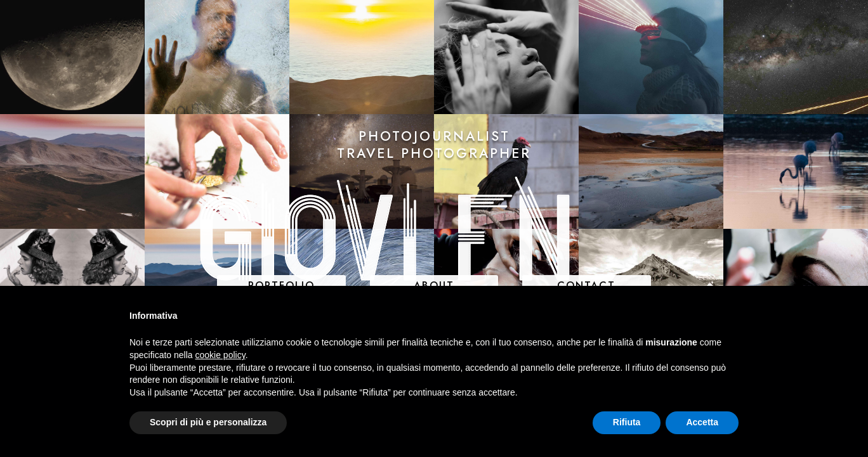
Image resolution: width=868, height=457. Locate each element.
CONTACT (586, 286)
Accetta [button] (702, 423)
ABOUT (434, 286)
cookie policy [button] (220, 355)
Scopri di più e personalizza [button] (208, 423)
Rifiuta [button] (627, 423)
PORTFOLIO (281, 286)
